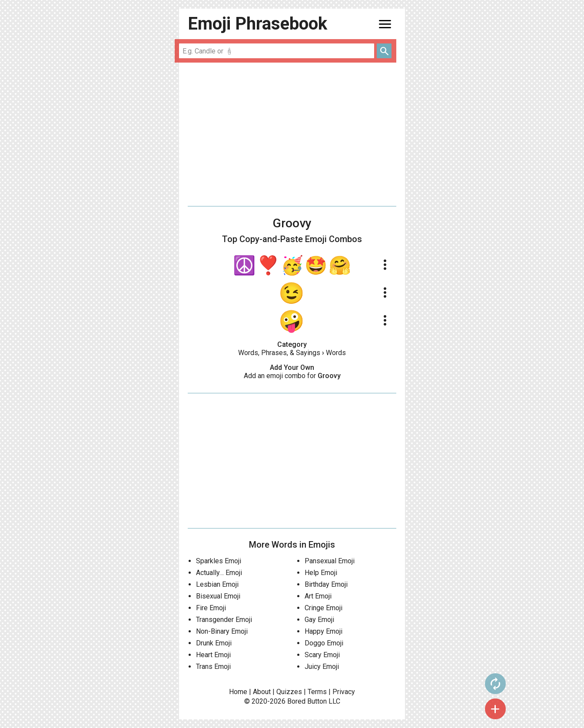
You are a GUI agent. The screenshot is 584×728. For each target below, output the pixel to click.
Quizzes (289, 692)
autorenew (423, 684)
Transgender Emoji (224, 620)
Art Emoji (318, 596)
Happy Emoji (324, 631)
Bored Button (307, 701)
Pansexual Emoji (330, 561)
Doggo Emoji (324, 643)
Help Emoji (321, 573)
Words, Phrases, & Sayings (279, 353)
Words (336, 353)
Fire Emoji (211, 608)
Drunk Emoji (214, 643)
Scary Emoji (322, 655)
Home (238, 692)
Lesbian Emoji (217, 584)
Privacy (344, 692)
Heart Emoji (213, 655)
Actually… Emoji (219, 573)
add (423, 709)
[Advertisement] (292, 134)
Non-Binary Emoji (222, 631)
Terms (317, 692)
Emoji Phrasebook (257, 24)
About (262, 692)
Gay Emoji (319, 620)
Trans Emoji (213, 667)
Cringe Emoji (324, 608)
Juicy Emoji (322, 667)
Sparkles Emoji (219, 561)
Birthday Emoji (326, 584)
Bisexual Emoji (218, 596)
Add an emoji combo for (292, 376)
